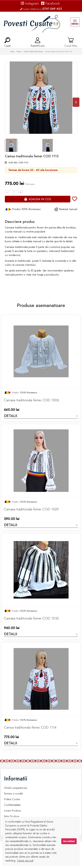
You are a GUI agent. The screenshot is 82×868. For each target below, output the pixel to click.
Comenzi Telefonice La (41, 9)
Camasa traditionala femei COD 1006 (31, 400)
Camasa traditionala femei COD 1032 (31, 618)
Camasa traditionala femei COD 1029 (31, 509)
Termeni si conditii (13, 794)
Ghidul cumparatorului (16, 788)
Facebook (50, 3)
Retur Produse (12, 816)
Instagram (30, 3)
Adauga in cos (40, 199)
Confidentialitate (12, 805)
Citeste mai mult (25, 861)
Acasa (12, 51)
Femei (19, 51)
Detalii (41, 416)
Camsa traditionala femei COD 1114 (30, 727)
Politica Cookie (12, 799)
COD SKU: (13, 163)
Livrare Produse (12, 811)
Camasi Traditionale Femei (33, 51)
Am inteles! (69, 841)
